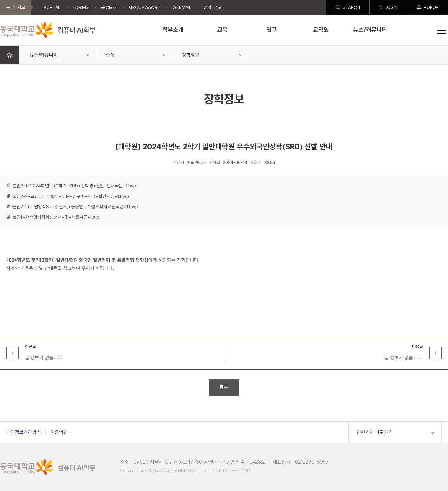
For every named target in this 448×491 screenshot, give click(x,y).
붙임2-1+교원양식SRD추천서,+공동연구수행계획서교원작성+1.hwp (75, 207)
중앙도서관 (213, 7)
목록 (224, 387)
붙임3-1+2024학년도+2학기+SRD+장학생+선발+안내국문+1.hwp (75, 186)
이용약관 (59, 432)
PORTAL (52, 7)
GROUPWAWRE (145, 7)
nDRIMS (81, 7)
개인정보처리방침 (24, 432)
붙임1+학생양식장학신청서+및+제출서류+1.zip (56, 217)
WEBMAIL (182, 7)
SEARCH (348, 7)
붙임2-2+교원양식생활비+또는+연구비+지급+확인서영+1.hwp (71, 196)
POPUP (428, 7)
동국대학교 (16, 7)
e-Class (109, 7)
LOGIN (388, 7)
